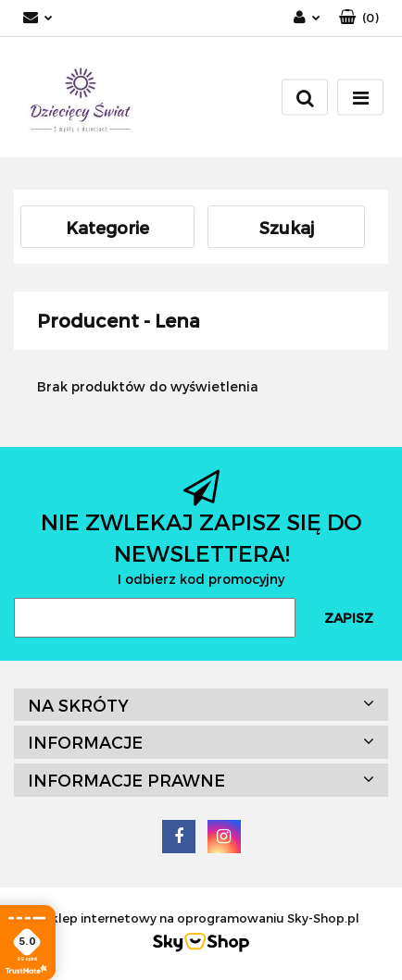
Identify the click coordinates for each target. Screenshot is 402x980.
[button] (359, 18)
